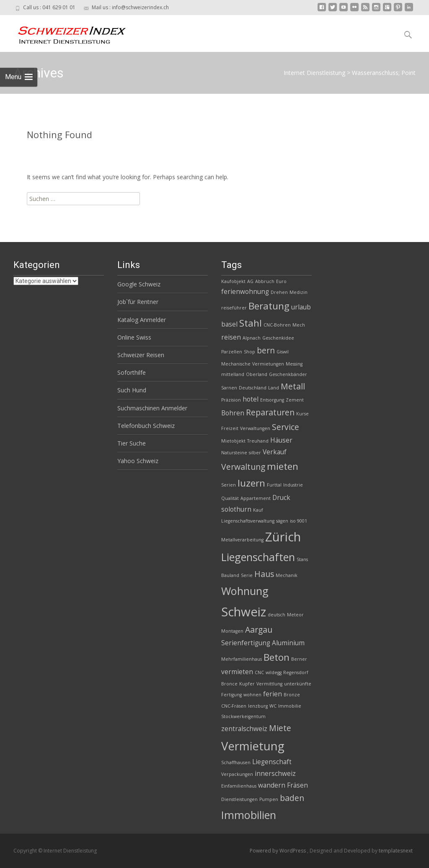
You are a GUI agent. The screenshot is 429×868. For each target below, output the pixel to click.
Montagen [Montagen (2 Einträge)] (232, 631)
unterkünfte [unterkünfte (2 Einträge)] (298, 684)
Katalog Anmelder (142, 320)
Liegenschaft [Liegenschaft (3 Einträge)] (272, 762)
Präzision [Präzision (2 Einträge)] (231, 400)
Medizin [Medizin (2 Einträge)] (298, 292)
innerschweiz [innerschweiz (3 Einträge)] (275, 774)
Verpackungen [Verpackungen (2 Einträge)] (237, 774)
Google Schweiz (139, 284)
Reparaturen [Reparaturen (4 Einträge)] (270, 412)
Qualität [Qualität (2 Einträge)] (230, 498)
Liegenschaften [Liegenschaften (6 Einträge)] (258, 557)
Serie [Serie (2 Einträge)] (247, 575)
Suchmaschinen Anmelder (152, 408)
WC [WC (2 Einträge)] (273, 706)
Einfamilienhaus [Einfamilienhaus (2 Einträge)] (239, 786)
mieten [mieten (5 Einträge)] (283, 466)
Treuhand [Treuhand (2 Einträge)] (258, 441)
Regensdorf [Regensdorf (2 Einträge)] (296, 672)
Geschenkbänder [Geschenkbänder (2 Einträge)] (288, 374)
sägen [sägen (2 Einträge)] (282, 521)
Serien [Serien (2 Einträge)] (229, 485)
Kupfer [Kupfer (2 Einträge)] (247, 684)
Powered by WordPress (278, 851)
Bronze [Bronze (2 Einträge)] (292, 695)
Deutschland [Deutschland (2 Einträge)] (253, 388)
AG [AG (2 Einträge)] (250, 281)
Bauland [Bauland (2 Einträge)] (230, 575)
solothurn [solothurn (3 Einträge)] (236, 509)
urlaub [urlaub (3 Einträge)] (301, 307)
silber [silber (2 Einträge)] (255, 453)
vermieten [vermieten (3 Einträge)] (237, 672)
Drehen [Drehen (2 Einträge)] (279, 292)
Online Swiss (134, 337)
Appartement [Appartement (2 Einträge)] (256, 498)
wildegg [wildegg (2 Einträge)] (274, 672)
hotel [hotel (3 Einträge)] (251, 399)
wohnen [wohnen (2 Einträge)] (252, 695)
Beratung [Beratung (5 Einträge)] (269, 306)
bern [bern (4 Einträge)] (266, 350)
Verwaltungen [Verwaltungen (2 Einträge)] (255, 428)
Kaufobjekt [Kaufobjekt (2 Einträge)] (233, 281)
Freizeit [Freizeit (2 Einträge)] (230, 428)
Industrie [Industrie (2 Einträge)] (293, 485)
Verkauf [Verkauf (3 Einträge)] (275, 452)
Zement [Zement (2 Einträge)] (295, 400)
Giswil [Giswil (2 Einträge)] (283, 352)
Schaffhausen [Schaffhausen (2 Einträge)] (236, 762)
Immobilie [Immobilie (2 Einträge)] (290, 706)
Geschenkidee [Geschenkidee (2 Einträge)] (278, 338)
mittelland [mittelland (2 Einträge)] (233, 374)
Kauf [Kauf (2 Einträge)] (258, 510)
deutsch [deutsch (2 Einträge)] (277, 615)
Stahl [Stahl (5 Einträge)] (251, 323)
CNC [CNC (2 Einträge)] (259, 672)
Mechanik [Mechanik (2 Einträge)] (287, 575)
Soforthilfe (132, 372)
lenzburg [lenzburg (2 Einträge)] (258, 706)
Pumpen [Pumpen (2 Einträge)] (269, 799)
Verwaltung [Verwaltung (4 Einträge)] (243, 467)
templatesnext (396, 851)
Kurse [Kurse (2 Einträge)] (302, 414)
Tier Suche (132, 443)
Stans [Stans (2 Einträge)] (302, 559)
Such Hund (132, 390)
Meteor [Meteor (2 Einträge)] (295, 615)
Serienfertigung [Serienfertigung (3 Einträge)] (246, 643)
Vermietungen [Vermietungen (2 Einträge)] (268, 364)
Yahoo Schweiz (138, 461)
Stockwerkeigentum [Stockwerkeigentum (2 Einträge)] (243, 716)
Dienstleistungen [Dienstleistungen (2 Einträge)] (239, 799)
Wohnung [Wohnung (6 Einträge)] (245, 591)
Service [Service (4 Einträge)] (286, 427)
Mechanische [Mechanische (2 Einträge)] (236, 364)
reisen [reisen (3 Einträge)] (231, 337)
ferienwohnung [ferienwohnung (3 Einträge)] (245, 292)
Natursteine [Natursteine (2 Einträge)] (234, 453)
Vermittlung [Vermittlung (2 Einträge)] (269, 684)
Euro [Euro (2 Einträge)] (281, 281)
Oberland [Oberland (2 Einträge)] (257, 374)
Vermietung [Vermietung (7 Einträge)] (253, 746)
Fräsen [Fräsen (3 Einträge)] (297, 785)
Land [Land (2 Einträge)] (274, 388)
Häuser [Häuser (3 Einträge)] (281, 440)
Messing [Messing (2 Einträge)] (294, 364)
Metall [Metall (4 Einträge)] (293, 386)
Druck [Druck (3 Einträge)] (281, 498)
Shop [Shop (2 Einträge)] (249, 352)
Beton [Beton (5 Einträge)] (277, 657)
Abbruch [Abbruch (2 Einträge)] (265, 281)
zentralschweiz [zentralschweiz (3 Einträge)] (244, 729)
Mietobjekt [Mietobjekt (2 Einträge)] (233, 441)
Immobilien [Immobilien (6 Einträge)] (249, 815)
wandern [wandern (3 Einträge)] (272, 785)
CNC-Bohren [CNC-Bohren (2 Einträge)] (277, 325)
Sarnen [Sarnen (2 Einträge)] (229, 388)
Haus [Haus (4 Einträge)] (264, 574)
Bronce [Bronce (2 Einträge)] (229, 684)
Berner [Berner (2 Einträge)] (299, 659)
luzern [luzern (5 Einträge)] (251, 483)
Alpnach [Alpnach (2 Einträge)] (252, 338)
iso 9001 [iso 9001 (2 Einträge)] (298, 521)
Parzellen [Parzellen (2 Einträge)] (232, 352)
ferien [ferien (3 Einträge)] (273, 694)
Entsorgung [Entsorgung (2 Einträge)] (272, 400)
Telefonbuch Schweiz (146, 426)
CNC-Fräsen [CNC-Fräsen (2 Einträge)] (234, 706)
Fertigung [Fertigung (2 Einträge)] (231, 695)
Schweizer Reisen (141, 355)
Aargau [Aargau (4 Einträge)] (259, 630)
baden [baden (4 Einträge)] (292, 798)
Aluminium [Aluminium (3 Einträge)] (288, 643)
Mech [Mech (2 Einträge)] (299, 325)
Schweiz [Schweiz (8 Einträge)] (244, 612)
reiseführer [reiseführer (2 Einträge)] (234, 308)
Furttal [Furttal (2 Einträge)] (274, 485)
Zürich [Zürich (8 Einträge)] (283, 537)
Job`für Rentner (138, 302)
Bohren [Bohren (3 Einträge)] (233, 413)
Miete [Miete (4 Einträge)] (280, 728)
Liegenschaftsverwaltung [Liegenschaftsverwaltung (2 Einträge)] (248, 521)
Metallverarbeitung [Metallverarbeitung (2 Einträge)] (242, 540)
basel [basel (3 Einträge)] (229, 324)
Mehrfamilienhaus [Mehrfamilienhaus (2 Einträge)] (242, 659)
